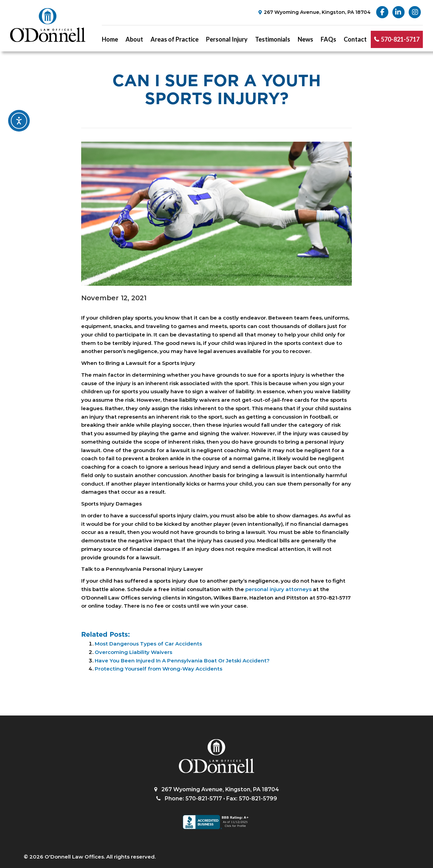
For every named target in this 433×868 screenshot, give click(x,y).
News (305, 39)
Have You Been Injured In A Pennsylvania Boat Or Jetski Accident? (182, 661)
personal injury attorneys (278, 589)
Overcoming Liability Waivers (133, 652)
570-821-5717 (400, 39)
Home (110, 39)
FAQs (328, 39)
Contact (355, 39)
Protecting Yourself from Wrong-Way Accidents (158, 669)
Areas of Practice (175, 39)
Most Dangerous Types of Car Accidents (148, 644)
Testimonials (273, 39)
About (134, 39)
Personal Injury (227, 39)
